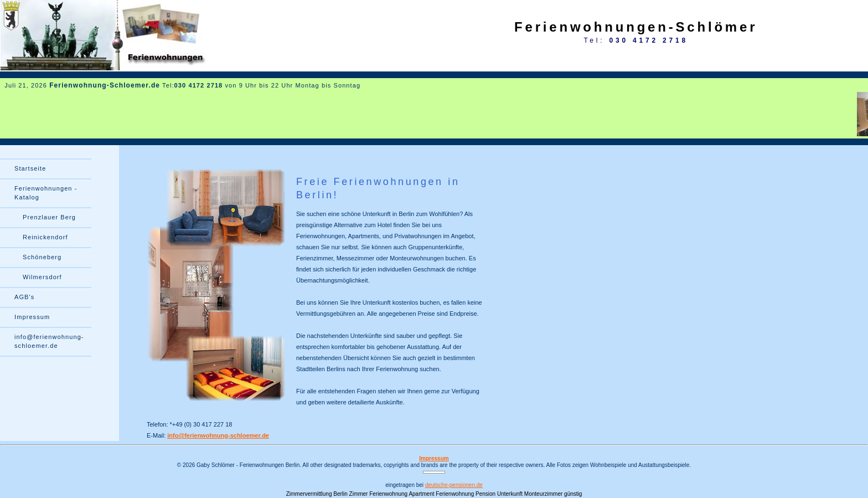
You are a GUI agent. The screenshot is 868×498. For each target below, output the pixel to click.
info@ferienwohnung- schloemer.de (49, 341)
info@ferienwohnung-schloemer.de (218, 435)
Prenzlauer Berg (49, 217)
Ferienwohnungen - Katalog (46, 193)
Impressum (32, 317)
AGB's (24, 297)
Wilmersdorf (42, 277)
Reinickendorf (45, 237)
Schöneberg (42, 257)
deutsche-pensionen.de (454, 485)
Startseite (30, 168)
